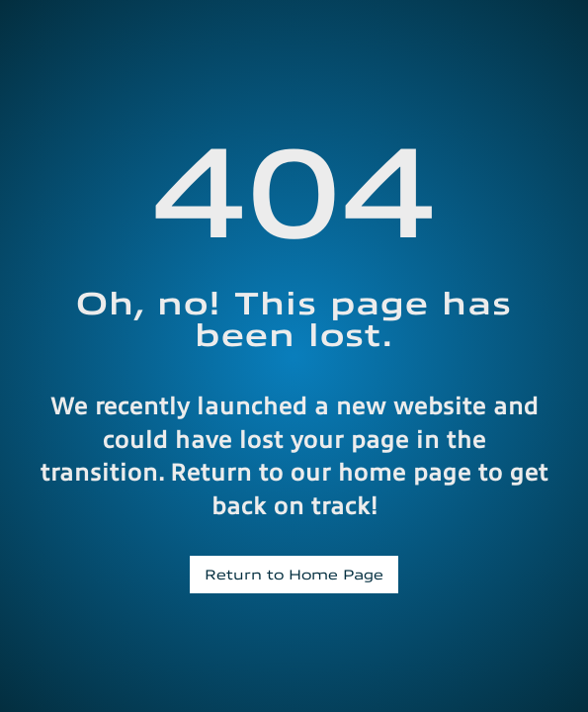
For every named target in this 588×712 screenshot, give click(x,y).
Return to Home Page (294, 574)
